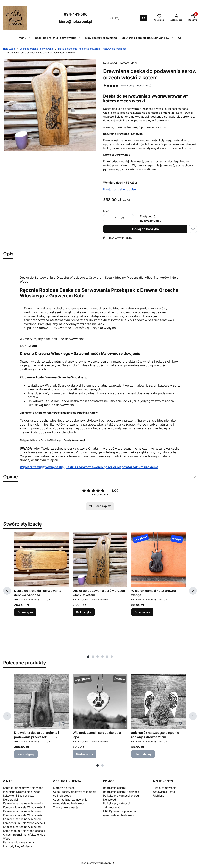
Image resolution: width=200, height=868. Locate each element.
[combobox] (121, 18)
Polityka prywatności (116, 803)
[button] (144, 18)
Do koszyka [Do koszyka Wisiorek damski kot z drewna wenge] (142, 612)
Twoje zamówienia (165, 788)
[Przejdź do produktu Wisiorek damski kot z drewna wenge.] (159, 560)
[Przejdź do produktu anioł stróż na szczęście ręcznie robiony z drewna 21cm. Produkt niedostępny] (159, 702)
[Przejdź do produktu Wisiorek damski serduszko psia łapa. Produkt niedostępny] (100, 702)
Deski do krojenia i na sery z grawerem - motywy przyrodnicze (92, 49)
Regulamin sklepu (114, 788)
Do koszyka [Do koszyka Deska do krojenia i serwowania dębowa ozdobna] (25, 612)
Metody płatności (64, 788)
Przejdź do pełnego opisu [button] (119, 189)
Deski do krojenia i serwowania (37, 49)
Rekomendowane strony (19, 842)
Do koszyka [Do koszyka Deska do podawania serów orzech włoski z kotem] (84, 612)
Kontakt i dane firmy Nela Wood (23, 788)
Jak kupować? (112, 807)
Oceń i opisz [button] (100, 506)
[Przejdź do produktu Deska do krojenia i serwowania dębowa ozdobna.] (41, 560)
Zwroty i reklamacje (66, 807)
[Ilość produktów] (116, 218)
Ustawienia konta (164, 792)
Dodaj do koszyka (145, 229)
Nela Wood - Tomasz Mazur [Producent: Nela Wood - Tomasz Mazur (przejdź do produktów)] (121, 63)
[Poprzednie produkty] (7, 591)
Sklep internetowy (96, 863)
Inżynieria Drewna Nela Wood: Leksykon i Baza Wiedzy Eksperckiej (22, 796)
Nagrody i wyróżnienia (17, 846)
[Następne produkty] (193, 591)
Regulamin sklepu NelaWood (121, 792)
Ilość (106, 211)
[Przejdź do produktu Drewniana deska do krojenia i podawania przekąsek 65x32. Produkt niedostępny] (41, 702)
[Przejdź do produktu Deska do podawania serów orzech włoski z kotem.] (100, 560)
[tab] (88, 657)
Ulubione (159, 796)
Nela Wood (9, 49)
